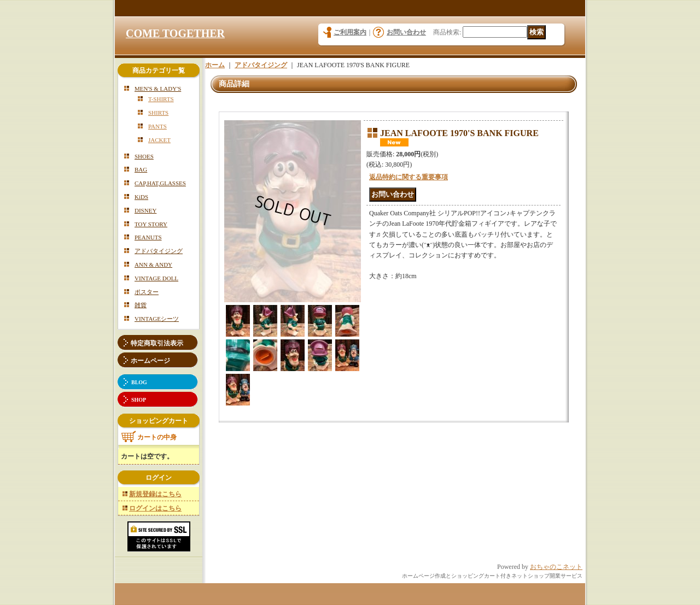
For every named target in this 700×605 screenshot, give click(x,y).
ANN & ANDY (153, 265)
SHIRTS (158, 113)
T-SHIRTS (161, 99)
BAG (141, 169)
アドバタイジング (159, 251)
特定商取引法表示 (157, 343)
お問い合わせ (406, 32)
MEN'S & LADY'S (158, 89)
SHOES (144, 156)
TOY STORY (151, 224)
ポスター (147, 292)
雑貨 (141, 305)
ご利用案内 (350, 32)
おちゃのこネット (556, 567)
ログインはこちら (155, 508)
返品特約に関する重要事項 (409, 177)
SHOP (139, 400)
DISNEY (145, 210)
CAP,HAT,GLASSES (160, 183)
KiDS (141, 197)
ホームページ (150, 361)
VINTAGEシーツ (157, 319)
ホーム (215, 65)
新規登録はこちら (155, 494)
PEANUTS (148, 237)
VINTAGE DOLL (156, 278)
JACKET (159, 140)
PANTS (157, 126)
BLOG (139, 382)
